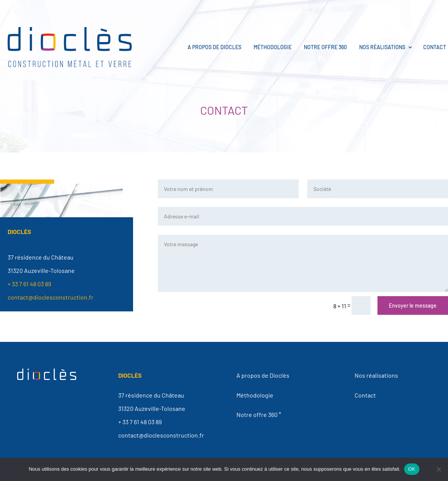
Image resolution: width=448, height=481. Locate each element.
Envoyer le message (413, 305)
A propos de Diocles (214, 47)
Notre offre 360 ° (259, 414)
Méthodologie (273, 47)
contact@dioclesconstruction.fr (51, 297)
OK (412, 469)
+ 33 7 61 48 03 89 (29, 284)
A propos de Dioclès (263, 375)
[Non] (438, 469)
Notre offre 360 (325, 47)
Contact (435, 47)
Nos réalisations (382, 47)
